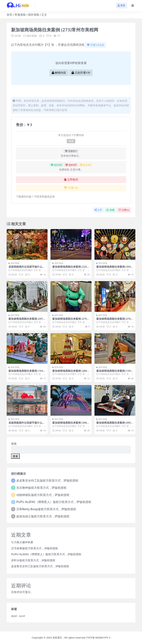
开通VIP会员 (95, 45)
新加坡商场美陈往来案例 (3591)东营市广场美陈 (115, 268)
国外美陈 (34, 15)
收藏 (110, 210)
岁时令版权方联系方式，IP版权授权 (33, 560)
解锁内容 (59, 73)
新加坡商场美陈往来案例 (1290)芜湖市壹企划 (115, 372)
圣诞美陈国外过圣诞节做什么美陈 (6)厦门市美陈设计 (27, 268)
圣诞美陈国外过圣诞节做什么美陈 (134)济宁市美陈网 (27, 424)
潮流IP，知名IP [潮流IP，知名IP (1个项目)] (18, 616)
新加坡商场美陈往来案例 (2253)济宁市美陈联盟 (71, 268)
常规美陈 (20, 15)
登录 (121, 5)
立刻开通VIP (81, 73)
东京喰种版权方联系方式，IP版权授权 (41, 488)
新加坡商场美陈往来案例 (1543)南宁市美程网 (27, 372)
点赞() (124, 210)
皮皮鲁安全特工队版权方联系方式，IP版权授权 (47, 480)
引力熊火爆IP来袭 (22, 542)
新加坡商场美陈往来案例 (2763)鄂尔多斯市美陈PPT (115, 320)
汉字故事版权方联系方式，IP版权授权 (35, 548)
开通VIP (71, 188)
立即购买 (71, 180)
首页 (9, 15)
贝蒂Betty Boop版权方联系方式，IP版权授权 (46, 509)
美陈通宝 (57, 638)
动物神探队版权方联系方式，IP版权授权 (43, 495)
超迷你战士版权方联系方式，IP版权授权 (43, 516)
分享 (98, 210)
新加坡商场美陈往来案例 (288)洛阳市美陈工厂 (70, 372)
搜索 (14, 444)
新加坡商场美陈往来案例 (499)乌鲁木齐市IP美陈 (114, 424)
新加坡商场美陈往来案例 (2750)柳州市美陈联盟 (71, 320)
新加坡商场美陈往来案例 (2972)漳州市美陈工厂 (27, 320)
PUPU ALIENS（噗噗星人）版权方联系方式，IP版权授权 (54, 502)
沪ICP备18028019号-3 (98, 638)
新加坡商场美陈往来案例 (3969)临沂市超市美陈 (71, 424)
